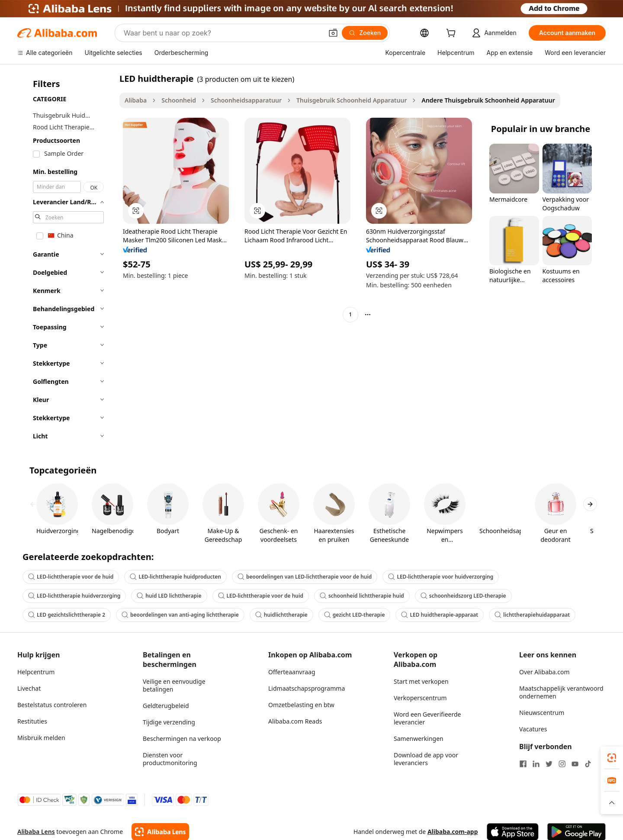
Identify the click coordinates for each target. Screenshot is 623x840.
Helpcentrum (36, 672)
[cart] (453, 34)
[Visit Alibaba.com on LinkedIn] (536, 764)
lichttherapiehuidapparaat (532, 615)
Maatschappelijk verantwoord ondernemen (561, 692)
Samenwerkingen (419, 739)
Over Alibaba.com (544, 672)
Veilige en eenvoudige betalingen (174, 685)
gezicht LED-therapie (355, 615)
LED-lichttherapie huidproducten (175, 577)
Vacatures (533, 729)
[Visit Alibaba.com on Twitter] (549, 764)
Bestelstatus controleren (52, 705)
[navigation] (66, 260)
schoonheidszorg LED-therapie (463, 596)
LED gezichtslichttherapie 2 (67, 615)
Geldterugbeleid (166, 706)
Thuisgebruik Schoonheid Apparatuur (352, 100)
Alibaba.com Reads (295, 721)
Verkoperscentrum (420, 698)
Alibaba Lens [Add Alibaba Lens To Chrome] (36, 832)
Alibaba (136, 100)
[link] (612, 758)
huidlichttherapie (281, 615)
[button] (333, 33)
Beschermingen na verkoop (182, 739)
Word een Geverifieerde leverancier (427, 718)
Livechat (29, 688)
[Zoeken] (365, 33)
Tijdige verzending (169, 722)
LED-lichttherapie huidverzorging (74, 596)
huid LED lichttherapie (169, 596)
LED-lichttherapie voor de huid (71, 577)
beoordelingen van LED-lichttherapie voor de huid (305, 577)
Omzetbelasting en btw (301, 705)
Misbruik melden (41, 738)
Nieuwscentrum (542, 713)
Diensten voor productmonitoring (170, 759)
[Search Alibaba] (222, 33)
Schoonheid (179, 100)
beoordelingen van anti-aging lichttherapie (180, 615)
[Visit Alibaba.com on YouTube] (575, 764)
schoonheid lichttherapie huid (362, 596)
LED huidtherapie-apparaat (440, 615)
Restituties (32, 721)
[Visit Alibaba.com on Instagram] (562, 764)
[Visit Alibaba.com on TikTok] (588, 764)
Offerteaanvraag (292, 672)
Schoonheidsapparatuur (246, 100)
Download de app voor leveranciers (426, 759)
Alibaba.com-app (453, 832)
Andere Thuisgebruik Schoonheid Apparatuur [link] (488, 100)
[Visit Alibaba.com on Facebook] (523, 764)
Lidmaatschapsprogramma (307, 688)
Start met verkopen (421, 681)
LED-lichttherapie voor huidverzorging (441, 577)
